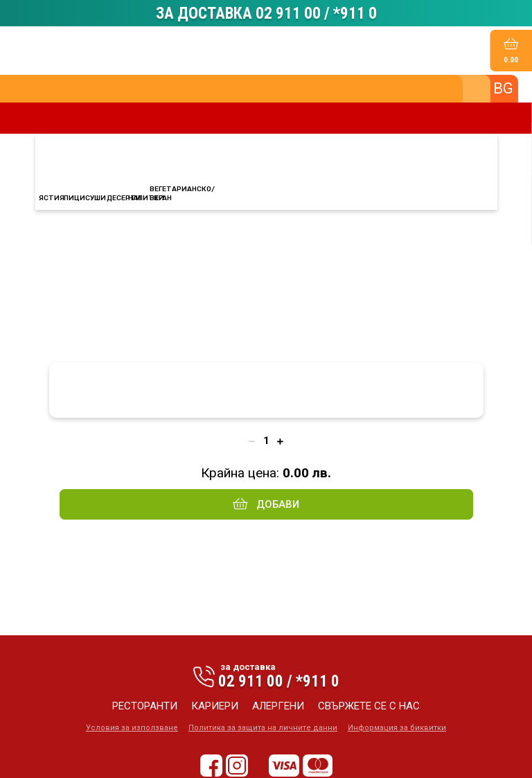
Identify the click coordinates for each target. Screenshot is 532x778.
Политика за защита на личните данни (263, 728)
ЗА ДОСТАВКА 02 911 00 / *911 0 (266, 13)
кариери (215, 706)
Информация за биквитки (397, 728)
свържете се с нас (369, 706)
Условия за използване (132, 728)
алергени (278, 706)
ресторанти (145, 706)
